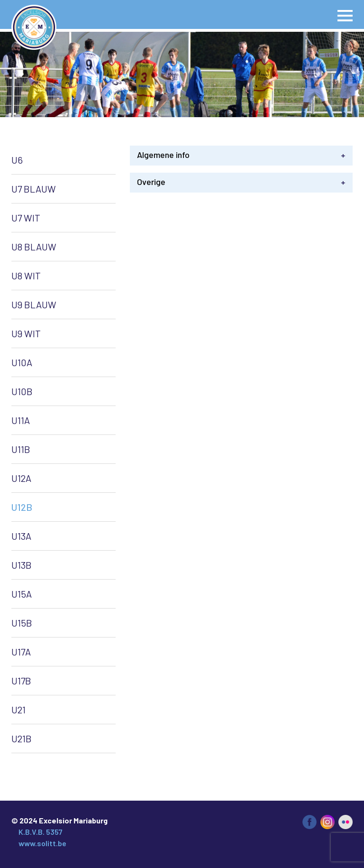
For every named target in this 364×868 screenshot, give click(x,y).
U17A (21, 652)
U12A (21, 478)
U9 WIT (26, 333)
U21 (18, 710)
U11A (21, 420)
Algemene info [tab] (241, 155)
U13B (22, 565)
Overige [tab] (241, 182)
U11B (21, 449)
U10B (22, 391)
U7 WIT (26, 218)
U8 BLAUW (34, 247)
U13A (21, 536)
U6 (17, 160)
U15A (22, 594)
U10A (22, 362)
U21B (22, 739)
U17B (21, 681)
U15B (22, 623)
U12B (22, 507)
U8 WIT (26, 276)
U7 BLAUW (34, 189)
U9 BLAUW (34, 305)
